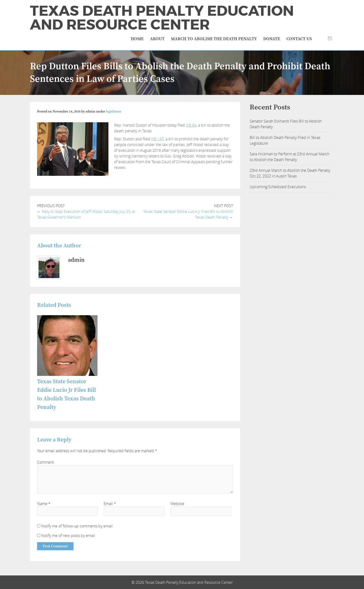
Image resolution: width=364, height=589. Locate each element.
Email (110, 504)
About (157, 39)
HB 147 (158, 139)
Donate (272, 39)
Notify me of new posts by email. (69, 535)
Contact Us (299, 39)
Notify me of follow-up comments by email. (77, 526)
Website (177, 504)
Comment (45, 462)
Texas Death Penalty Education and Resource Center (162, 18)
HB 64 (191, 125)
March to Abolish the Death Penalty (214, 39)
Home (137, 39)
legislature (114, 112)
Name (44, 504)
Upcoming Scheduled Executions (278, 187)
